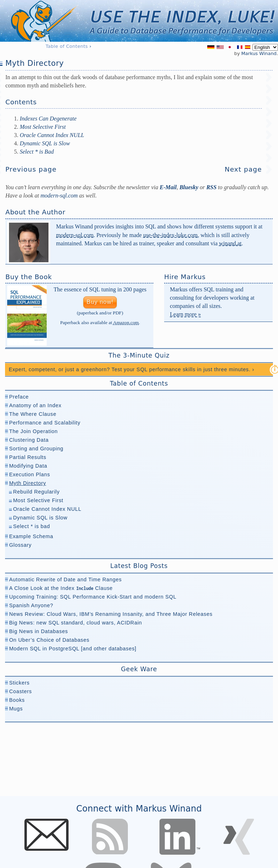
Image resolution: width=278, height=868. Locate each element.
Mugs (16, 709)
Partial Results (28, 457)
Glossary (20, 545)
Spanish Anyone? (31, 605)
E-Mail (168, 187)
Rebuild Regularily (36, 492)
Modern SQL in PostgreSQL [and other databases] (73, 649)
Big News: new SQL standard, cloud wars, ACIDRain (75, 623)
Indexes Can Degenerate (48, 119)
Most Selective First (43, 127)
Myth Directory (27, 483)
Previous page (31, 169)
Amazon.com (126, 322)
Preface (19, 397)
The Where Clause (33, 414)
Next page (243, 169)
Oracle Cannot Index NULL (52, 135)
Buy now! (100, 302)
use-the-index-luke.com (171, 235)
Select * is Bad (37, 152)
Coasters (20, 691)
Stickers (19, 683)
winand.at (230, 243)
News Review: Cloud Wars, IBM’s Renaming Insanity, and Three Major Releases (111, 614)
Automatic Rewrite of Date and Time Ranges (65, 580)
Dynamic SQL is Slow (45, 143)
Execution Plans (29, 474)
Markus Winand (259, 53)
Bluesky (189, 187)
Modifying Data (28, 466)
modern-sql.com (75, 235)
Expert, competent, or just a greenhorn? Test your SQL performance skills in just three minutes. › (131, 369)
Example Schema (31, 536)
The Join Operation (33, 431)
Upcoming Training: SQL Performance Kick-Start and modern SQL (93, 597)
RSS (211, 187)
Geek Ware (139, 669)
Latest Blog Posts (139, 566)
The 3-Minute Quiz (139, 355)
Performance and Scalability (45, 423)
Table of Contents (67, 46)
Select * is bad (31, 526)
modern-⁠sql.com (59, 196)
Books (17, 700)
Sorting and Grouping (36, 449)
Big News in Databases (38, 631)
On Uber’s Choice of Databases (49, 640)
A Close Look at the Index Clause (61, 588)
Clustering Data (29, 440)
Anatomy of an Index (35, 405)
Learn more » (185, 314)
